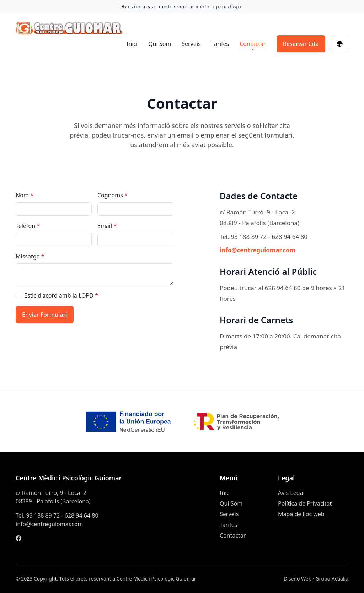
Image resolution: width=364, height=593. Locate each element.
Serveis (191, 44)
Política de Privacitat (305, 503)
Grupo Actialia (332, 579)
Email (107, 226)
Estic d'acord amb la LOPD (61, 295)
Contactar (253, 44)
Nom (25, 195)
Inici (132, 44)
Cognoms (113, 195)
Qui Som (160, 44)
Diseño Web (298, 579)
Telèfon (28, 226)
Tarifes (220, 44)
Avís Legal (291, 493)
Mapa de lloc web (301, 514)
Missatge (30, 256)
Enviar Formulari (45, 315)
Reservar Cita (301, 44)
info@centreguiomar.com (258, 250)
